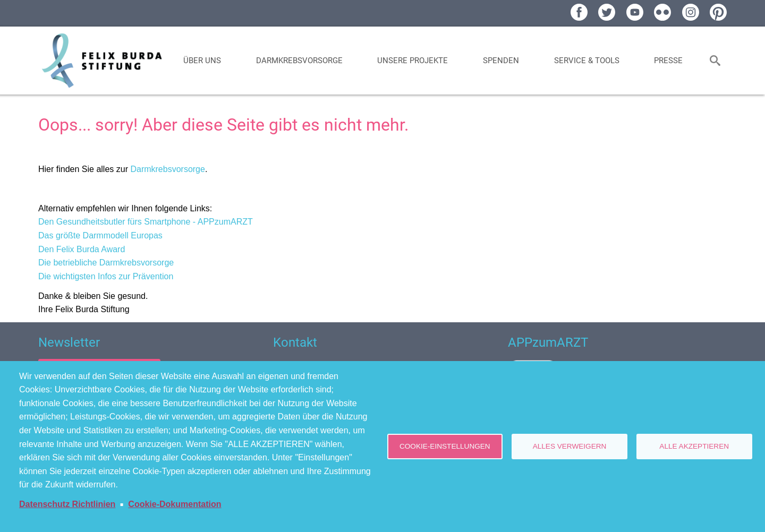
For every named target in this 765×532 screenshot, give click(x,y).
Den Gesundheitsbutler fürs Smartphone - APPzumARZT (146, 222)
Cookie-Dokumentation (175, 504)
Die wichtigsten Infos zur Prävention (106, 276)
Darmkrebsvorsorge (167, 169)
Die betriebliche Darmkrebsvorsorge (106, 263)
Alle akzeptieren (694, 446)
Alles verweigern (570, 446)
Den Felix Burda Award (82, 249)
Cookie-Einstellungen (445, 446)
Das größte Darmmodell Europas (100, 235)
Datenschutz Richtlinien (67, 504)
